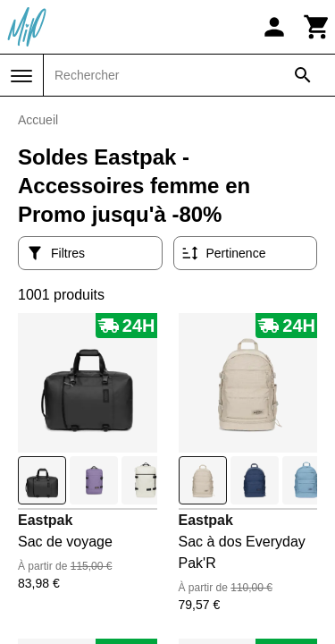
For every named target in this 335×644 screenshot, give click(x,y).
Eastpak (45, 520)
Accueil (38, 120)
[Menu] (21, 76)
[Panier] (317, 27)
